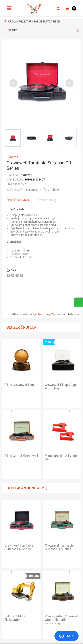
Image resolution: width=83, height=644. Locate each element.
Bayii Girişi (44, 314)
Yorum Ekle (51, 190)
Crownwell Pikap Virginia (56, 476)
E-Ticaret (28, 638)
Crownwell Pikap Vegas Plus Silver (21, 387)
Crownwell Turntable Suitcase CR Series (59, 387)
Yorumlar (32, 190)
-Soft (19, 638)
